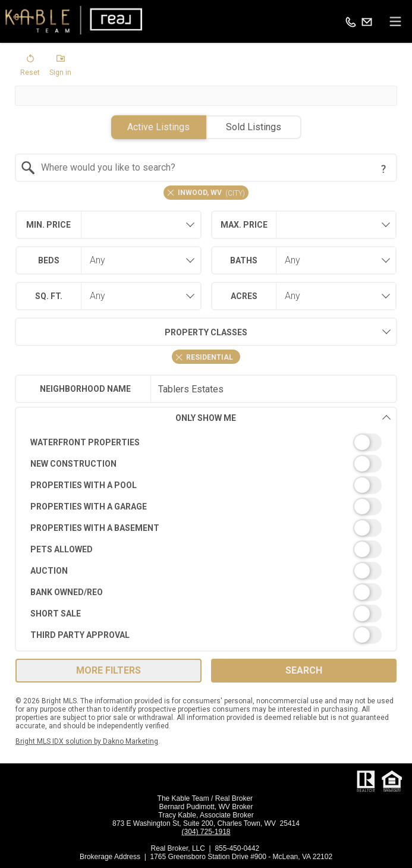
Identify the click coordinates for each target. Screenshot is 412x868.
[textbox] (213, 168)
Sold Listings (254, 127)
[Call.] (351, 21)
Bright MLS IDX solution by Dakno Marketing (87, 741)
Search (304, 670)
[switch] (206, 442)
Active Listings (158, 127)
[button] (30, 68)
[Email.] (367, 21)
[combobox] (206, 168)
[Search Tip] (383, 169)
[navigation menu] (395, 21)
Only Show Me (283, 418)
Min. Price (48, 225)
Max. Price (244, 225)
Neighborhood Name (85, 389)
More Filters (108, 670)
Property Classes (131, 332)
